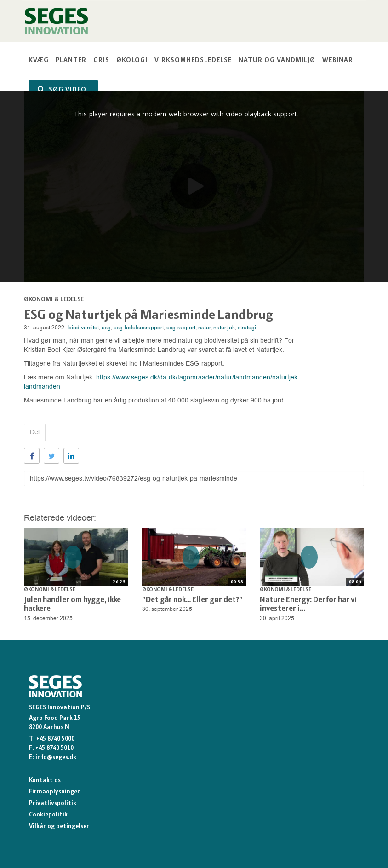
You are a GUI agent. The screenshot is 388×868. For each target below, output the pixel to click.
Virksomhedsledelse (193, 60)
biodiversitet (84, 328)
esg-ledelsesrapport (139, 328)
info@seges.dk (56, 757)
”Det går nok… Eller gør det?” (192, 600)
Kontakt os (45, 780)
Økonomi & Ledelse (54, 300)
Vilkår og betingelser (59, 826)
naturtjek (224, 328)
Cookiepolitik (48, 815)
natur (204, 328)
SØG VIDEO (62, 89)
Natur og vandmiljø (277, 60)
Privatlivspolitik (53, 803)
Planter (71, 60)
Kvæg (39, 60)
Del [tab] (35, 432)
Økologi (132, 60)
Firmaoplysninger (54, 792)
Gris (101, 60)
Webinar (338, 60)
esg (106, 328)
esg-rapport (181, 328)
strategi (247, 328)
